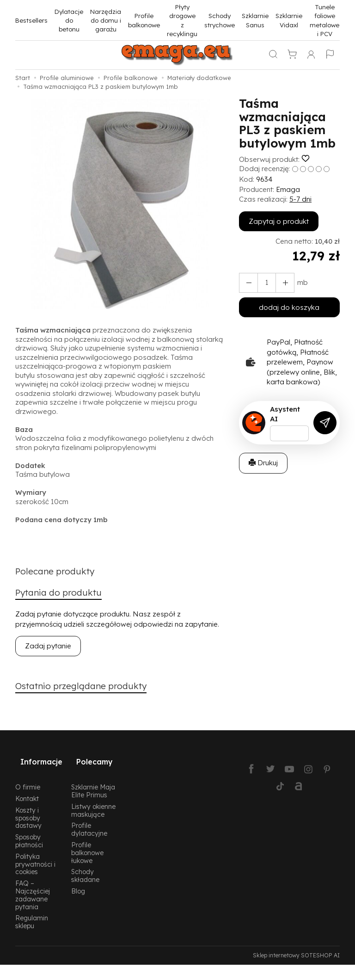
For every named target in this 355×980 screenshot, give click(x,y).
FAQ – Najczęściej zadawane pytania (33, 886)
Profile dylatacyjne (89, 820)
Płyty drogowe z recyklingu (182, 20)
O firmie (28, 778)
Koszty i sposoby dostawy (28, 809)
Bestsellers (31, 20)
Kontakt (27, 790)
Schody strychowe (220, 20)
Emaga (288, 189)
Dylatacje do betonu (69, 20)
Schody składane (85, 867)
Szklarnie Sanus (255, 20)
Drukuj (263, 463)
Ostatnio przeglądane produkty (88, 690)
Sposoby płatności (29, 832)
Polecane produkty (59, 572)
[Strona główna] (177, 55)
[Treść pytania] (289, 433)
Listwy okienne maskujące (93, 801)
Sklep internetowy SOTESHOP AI (296, 946)
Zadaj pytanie (48, 649)
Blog (78, 882)
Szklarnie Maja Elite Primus (93, 782)
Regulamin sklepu (32, 913)
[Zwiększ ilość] (247, 283)
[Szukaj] (273, 55)
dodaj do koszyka (289, 307)
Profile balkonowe (144, 20)
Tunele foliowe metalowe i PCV (324, 20)
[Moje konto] (311, 55)
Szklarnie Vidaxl (289, 20)
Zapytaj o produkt (279, 221)
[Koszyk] (292, 55)
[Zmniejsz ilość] (280, 283)
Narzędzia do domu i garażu (106, 20)
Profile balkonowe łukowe (87, 844)
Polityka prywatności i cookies (35, 855)
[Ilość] (263, 283)
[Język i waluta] (330, 55)
